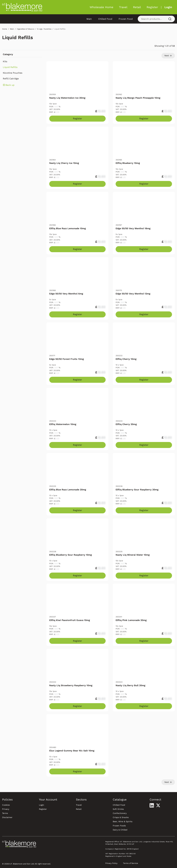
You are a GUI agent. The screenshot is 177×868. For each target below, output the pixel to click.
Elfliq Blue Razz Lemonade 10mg (68, 228)
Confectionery (120, 813)
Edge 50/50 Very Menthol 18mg (133, 228)
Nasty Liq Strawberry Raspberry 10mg (71, 685)
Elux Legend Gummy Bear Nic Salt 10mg (72, 751)
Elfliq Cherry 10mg (126, 359)
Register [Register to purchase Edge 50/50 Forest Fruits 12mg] (78, 380)
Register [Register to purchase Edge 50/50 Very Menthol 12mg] (144, 314)
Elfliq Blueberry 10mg (128, 163)
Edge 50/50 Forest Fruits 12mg (67, 359)
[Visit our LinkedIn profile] (152, 805)
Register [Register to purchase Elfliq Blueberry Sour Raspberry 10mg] (78, 576)
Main (89, 19)
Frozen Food (126, 19)
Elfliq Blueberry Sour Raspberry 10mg (71, 555)
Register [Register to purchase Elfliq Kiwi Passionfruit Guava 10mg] (78, 641)
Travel (123, 7)
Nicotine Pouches (13, 73)
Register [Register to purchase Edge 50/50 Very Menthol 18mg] (144, 249)
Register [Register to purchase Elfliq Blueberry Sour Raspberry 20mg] (144, 510)
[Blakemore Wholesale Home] (22, 7)
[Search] (170, 19)
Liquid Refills (18, 37)
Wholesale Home (101, 7)
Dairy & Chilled (120, 830)
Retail (137, 7)
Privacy (6, 809)
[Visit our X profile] (158, 805)
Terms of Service (131, 863)
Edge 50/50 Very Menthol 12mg (133, 294)
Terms (5, 813)
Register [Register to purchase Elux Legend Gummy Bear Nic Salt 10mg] (78, 771)
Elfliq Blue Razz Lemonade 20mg (68, 490)
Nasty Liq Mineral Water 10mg (133, 555)
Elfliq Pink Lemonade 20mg (131, 620)
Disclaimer (7, 817)
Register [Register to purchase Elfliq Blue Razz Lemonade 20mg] (78, 510)
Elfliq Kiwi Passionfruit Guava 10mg (70, 620)
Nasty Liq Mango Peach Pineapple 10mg (138, 98)
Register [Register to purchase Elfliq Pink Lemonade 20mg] (144, 641)
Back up (9, 85)
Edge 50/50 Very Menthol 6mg (66, 294)
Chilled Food (105, 19)
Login (168, 7)
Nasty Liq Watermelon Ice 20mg (67, 98)
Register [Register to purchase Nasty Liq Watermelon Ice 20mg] (78, 119)
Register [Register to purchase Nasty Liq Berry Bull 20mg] (144, 706)
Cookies (6, 805)
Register (152, 7)
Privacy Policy (111, 863)
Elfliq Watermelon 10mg (63, 424)
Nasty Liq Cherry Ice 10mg (64, 163)
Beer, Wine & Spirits (123, 821)
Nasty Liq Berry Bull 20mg (130, 685)
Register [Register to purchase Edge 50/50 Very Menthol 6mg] (78, 314)
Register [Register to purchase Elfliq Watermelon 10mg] (78, 445)
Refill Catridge (11, 79)
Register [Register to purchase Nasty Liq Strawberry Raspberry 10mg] (78, 706)
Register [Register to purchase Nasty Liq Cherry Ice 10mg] (78, 184)
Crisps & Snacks (121, 817)
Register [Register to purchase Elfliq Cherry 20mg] (144, 445)
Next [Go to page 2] (168, 56)
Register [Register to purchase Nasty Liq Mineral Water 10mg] (144, 576)
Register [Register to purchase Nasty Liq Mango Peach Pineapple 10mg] (144, 119)
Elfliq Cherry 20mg (126, 424)
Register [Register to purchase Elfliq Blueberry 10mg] (144, 184)
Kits (5, 61)
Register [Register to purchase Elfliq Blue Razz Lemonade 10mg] (78, 249)
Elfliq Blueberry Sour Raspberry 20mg (137, 490)
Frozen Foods (119, 826)
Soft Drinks (118, 809)
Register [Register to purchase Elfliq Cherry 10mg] (144, 380)
